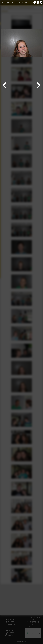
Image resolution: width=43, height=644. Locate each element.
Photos (2, 2)
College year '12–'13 (11, 2)
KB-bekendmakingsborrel (26, 2)
